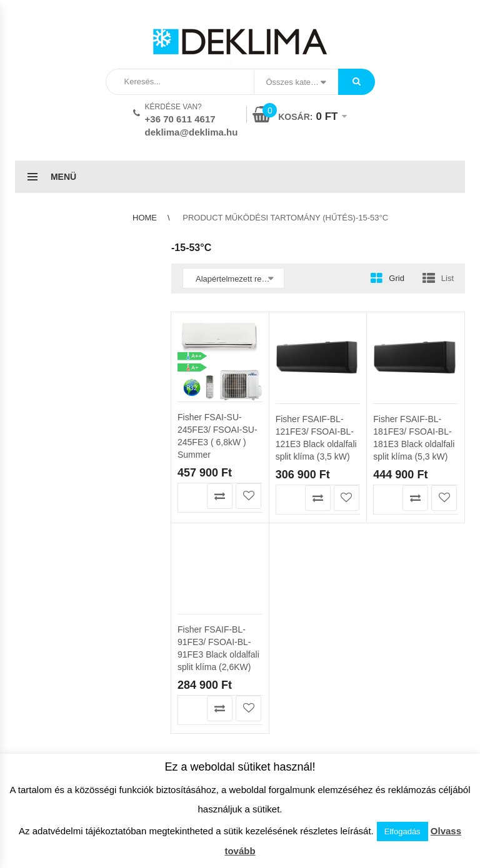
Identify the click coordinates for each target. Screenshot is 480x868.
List (447, 278)
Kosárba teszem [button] (191, 496)
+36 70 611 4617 (180, 119)
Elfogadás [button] (402, 831)
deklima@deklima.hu (192, 132)
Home (145, 218)
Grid (397, 278)
